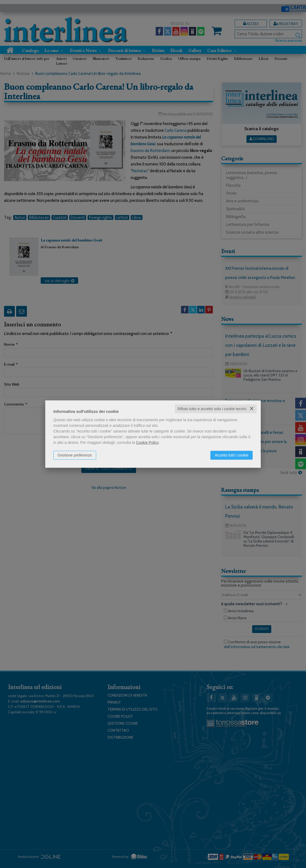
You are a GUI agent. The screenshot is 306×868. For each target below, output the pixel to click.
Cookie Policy (147, 442)
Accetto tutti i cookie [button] (232, 455)
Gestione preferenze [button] (75, 455)
